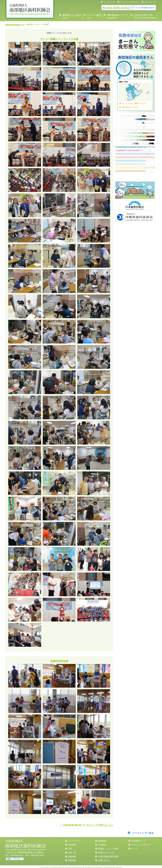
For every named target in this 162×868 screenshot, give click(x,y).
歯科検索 (135, 66)
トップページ (109, 2)
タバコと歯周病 (135, 259)
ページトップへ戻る (142, 831)
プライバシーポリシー (130, 2)
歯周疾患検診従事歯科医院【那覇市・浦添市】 (135, 205)
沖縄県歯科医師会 (135, 340)
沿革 (70, 847)
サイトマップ (150, 2)
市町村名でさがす (130, 105)
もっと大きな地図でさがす (134, 101)
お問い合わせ (104, 859)
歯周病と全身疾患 (135, 249)
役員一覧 (72, 851)
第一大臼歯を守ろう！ (135, 292)
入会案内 (135, 151)
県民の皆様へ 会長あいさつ (135, 118)
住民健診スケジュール (135, 161)
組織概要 (72, 855)
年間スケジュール (106, 851)
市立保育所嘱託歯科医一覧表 (135, 172)
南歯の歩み (135, 281)
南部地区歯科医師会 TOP (14, 24)
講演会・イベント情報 (108, 847)
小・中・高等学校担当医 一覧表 (135, 194)
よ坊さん (135, 315)
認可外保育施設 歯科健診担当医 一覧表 (135, 183)
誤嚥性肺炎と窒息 (135, 270)
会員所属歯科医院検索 (108, 855)
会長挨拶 (72, 843)
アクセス (15, 857)
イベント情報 (135, 140)
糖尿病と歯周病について (135, 238)
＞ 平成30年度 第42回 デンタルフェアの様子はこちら (92, 824)
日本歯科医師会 (135, 329)
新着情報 (72, 859)
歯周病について (135, 216)
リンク (134, 847)
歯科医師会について (135, 129)
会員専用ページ (138, 839)
